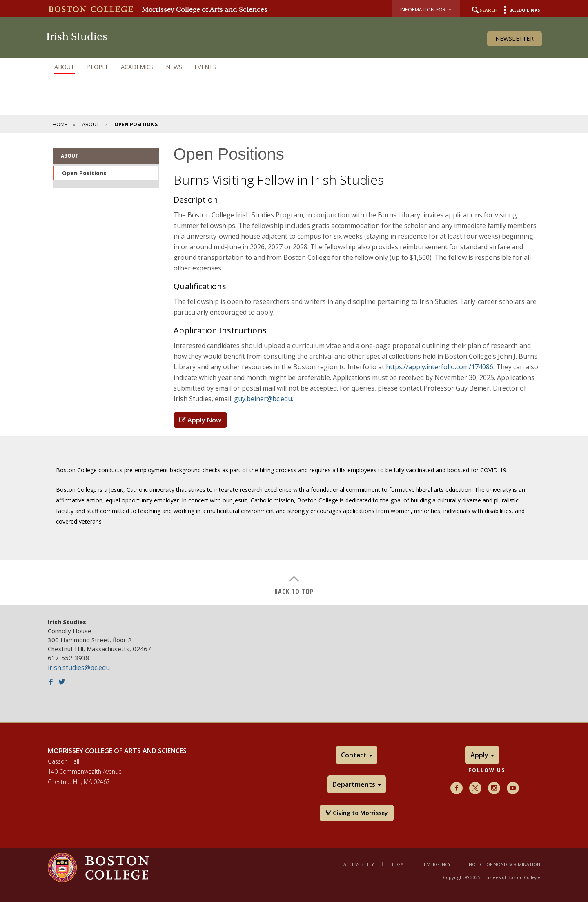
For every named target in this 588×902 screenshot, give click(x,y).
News (174, 67)
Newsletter (514, 39)
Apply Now (200, 420)
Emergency (437, 864)
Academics (137, 67)
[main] (294, 369)
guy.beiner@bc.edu (263, 399)
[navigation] (294, 67)
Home (60, 124)
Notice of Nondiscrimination (504, 864)
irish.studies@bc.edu (79, 668)
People (98, 67)
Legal (399, 864)
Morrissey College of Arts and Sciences (205, 9)
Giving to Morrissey (357, 813)
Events (205, 67)
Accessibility (359, 864)
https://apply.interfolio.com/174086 (440, 367)
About (65, 67)
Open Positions (84, 173)
